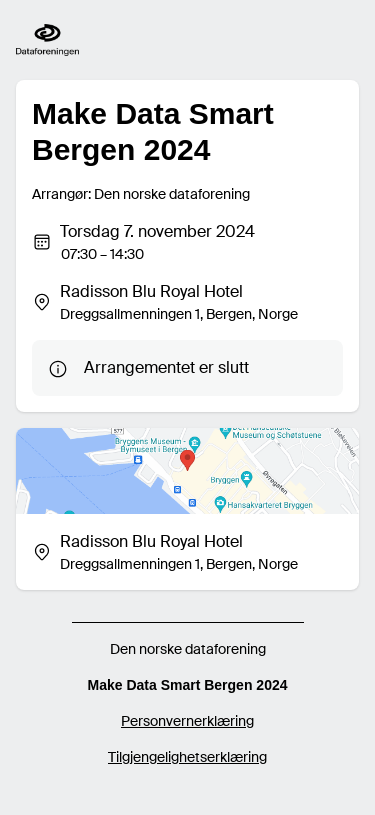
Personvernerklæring (187, 721)
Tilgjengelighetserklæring (187, 757)
